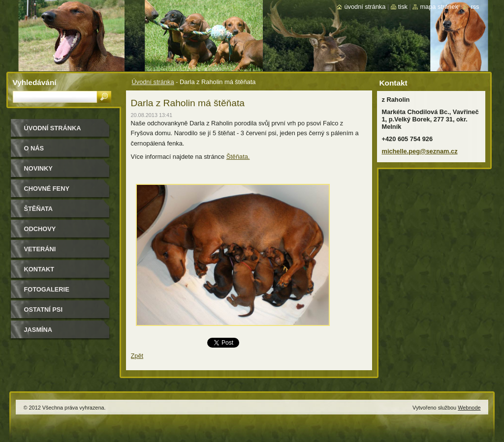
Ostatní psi (43, 309)
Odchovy (40, 229)
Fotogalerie (47, 289)
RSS (475, 7)
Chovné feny (47, 189)
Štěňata (39, 209)
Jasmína (38, 330)
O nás (34, 148)
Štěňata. (238, 157)
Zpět (137, 356)
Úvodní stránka (153, 82)
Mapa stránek (439, 7)
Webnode (469, 408)
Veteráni (40, 249)
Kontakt (39, 269)
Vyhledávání (35, 82)
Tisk (403, 7)
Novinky (38, 168)
